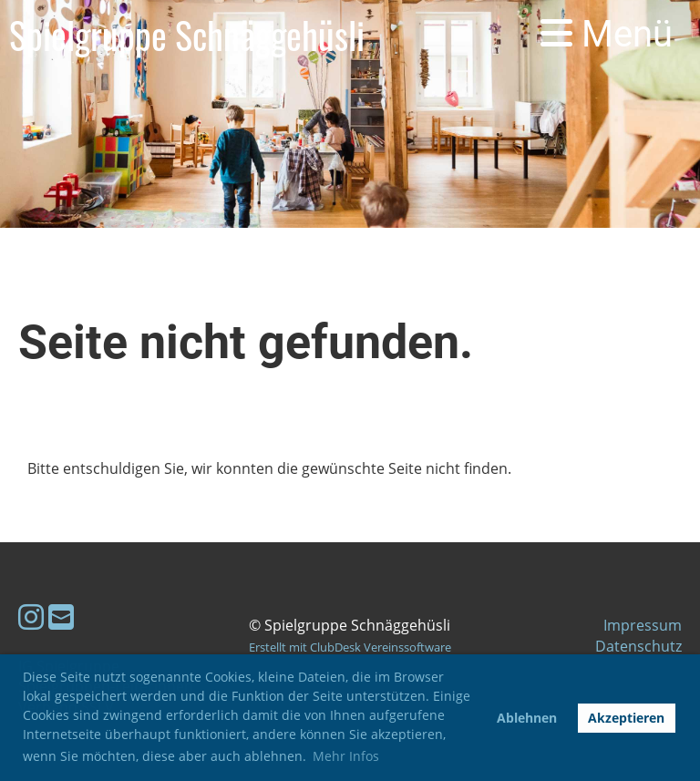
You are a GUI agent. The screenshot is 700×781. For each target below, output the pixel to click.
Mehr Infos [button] (346, 756)
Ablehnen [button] (527, 718)
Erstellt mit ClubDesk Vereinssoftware (350, 647)
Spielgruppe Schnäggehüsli (187, 35)
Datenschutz (638, 646)
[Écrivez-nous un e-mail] (61, 617)
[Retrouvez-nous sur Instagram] (31, 617)
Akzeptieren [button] (626, 718)
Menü (607, 34)
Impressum (643, 625)
